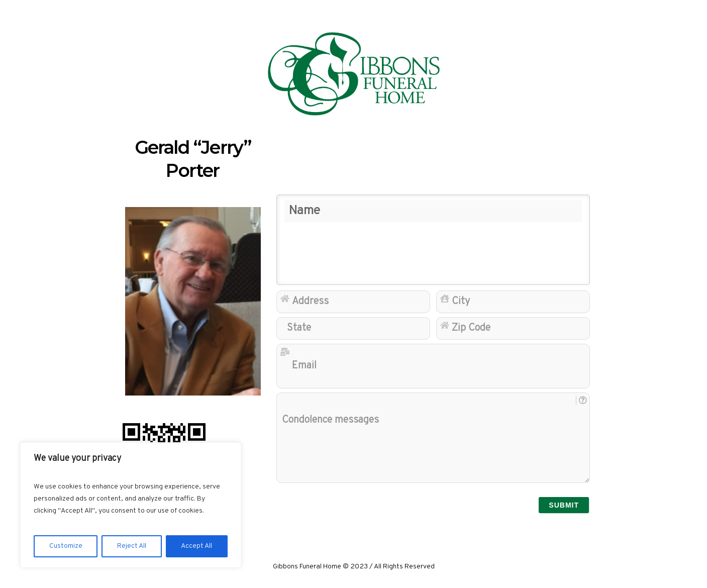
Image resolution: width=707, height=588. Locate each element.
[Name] (433, 240)
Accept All (196, 546)
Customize (66, 546)
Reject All (132, 546)
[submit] (564, 505)
